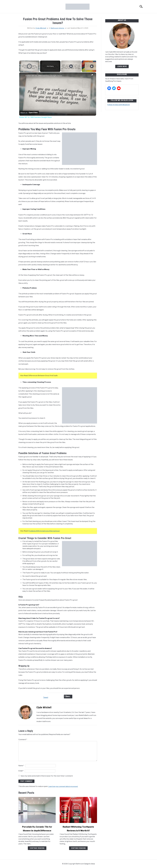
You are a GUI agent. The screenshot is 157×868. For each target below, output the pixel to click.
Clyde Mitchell (41, 28)
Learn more (122, 66)
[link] (22, 76)
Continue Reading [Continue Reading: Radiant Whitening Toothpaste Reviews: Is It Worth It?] (78, 848)
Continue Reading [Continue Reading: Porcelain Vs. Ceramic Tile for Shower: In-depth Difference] (37, 848)
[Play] (71, 66)
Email (68, 697)
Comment (23, 740)
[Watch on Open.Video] (29, 113)
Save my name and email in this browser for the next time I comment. (47, 776)
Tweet (46, 697)
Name (21, 766)
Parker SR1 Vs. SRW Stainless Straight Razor (44, 76)
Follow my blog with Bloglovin (119, 105)
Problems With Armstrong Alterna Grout (44, 531)
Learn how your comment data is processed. (63, 786)
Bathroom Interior (58, 28)
